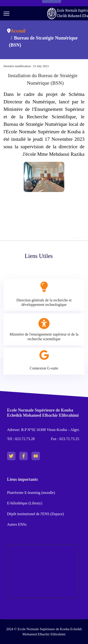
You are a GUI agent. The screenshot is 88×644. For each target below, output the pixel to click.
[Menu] (6, 14)
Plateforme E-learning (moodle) (31, 493)
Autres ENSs (17, 524)
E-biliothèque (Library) (25, 503)
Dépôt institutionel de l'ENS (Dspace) (35, 514)
